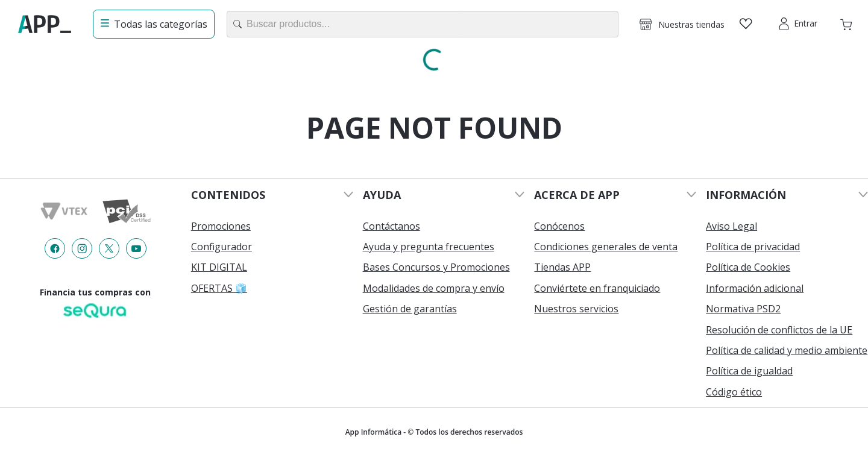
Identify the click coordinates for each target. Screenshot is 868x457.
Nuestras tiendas (691, 24)
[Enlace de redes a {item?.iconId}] (55, 248)
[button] (682, 24)
